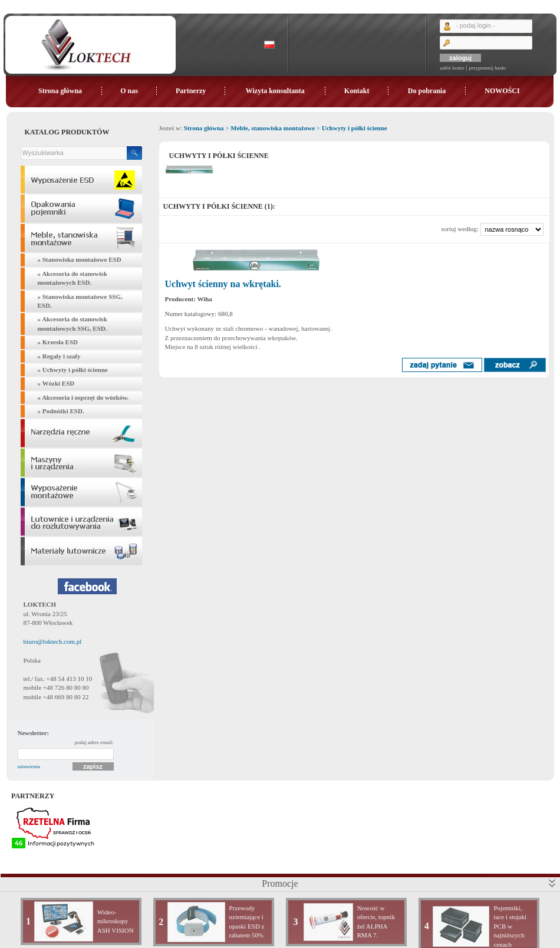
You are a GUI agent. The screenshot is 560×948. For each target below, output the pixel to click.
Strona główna (60, 91)
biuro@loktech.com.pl (53, 641)
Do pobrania (427, 91)
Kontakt (357, 91)
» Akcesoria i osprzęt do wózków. (83, 397)
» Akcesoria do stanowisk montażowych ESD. (73, 278)
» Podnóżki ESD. (61, 411)
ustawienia (29, 766)
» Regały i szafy (59, 356)
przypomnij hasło (487, 68)
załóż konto (452, 68)
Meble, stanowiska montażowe (273, 128)
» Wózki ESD (56, 383)
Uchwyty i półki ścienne (355, 128)
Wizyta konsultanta (275, 91)
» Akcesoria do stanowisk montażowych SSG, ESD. (73, 323)
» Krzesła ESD (58, 342)
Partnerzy (191, 91)
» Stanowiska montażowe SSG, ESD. (80, 301)
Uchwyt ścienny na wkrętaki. (223, 284)
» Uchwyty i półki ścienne (73, 370)
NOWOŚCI (502, 91)
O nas (129, 91)
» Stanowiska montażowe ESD (80, 259)
